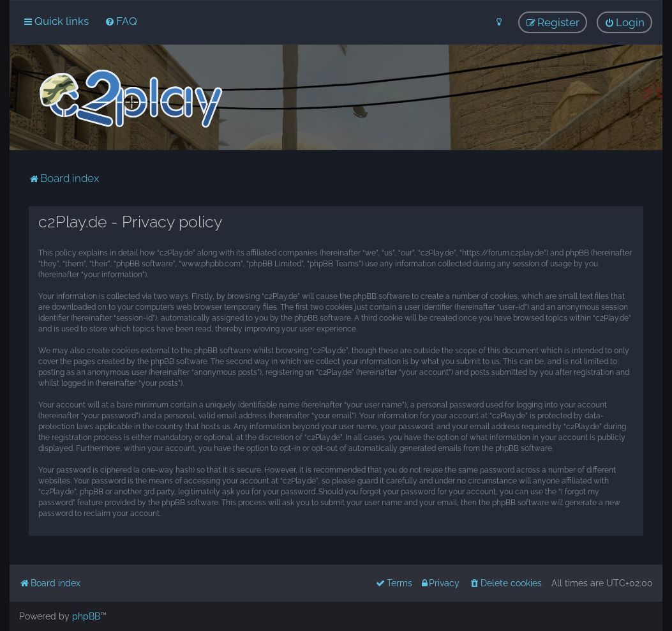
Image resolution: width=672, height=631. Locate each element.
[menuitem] (121, 21)
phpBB (86, 616)
